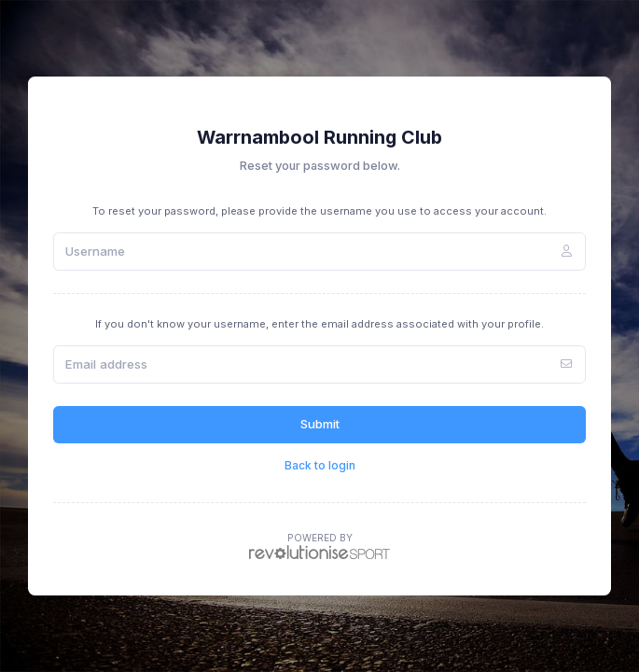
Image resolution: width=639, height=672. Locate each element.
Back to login (320, 465)
